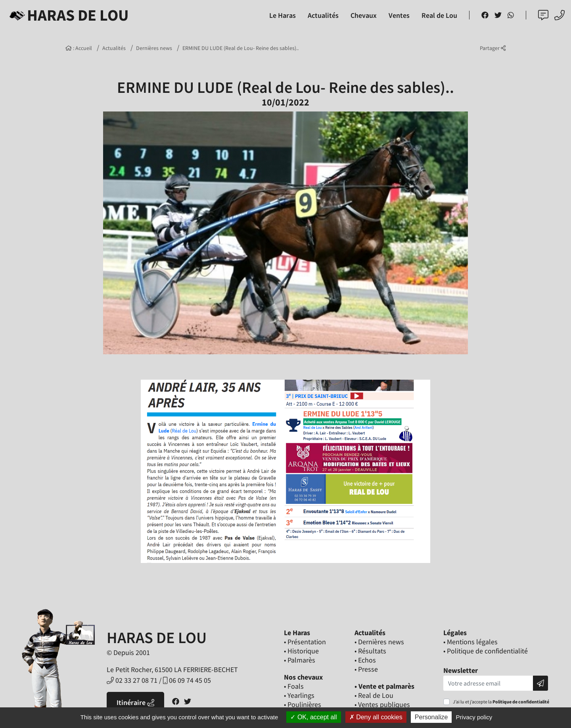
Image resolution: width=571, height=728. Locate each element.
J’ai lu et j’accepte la (501, 702)
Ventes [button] (399, 15)
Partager (493, 48)
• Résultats (370, 651)
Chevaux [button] (364, 15)
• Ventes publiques (382, 704)
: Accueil (79, 48)
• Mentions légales (470, 642)
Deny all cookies (376, 717)
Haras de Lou (68, 15)
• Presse (366, 669)
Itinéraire (135, 702)
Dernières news (154, 48)
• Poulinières (303, 704)
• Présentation (305, 642)
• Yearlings (299, 695)
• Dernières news (379, 642)
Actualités (114, 48)
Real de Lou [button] (439, 15)
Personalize (431, 717)
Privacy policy (474, 717)
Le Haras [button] (283, 15)
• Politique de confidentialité (486, 651)
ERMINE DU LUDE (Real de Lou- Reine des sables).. (240, 48)
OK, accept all (313, 717)
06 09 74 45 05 (187, 680)
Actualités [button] (323, 15)
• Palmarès (300, 660)
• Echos (365, 660)
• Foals (294, 686)
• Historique (301, 651)
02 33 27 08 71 (132, 680)
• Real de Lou (374, 695)
